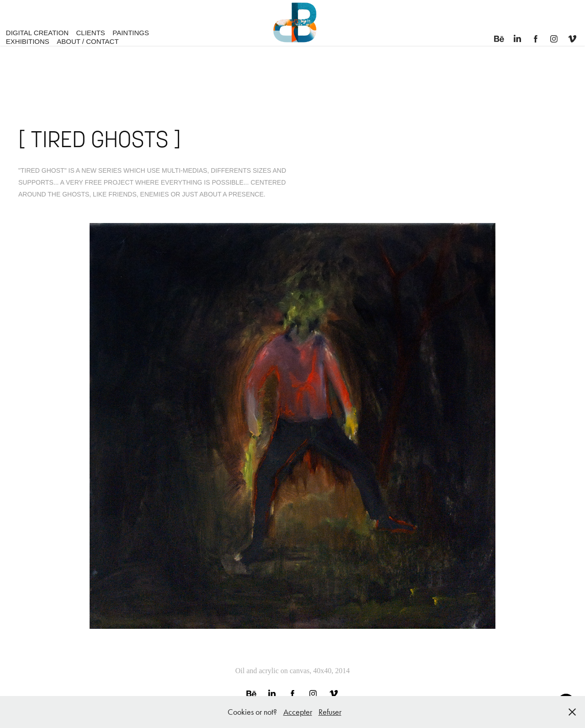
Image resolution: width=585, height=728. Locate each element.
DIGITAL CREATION (37, 33)
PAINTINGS (131, 33)
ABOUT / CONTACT (88, 41)
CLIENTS (90, 33)
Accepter (298, 712)
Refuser (330, 712)
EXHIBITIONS (28, 41)
